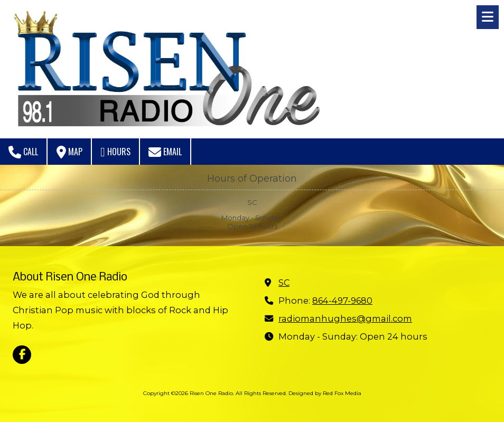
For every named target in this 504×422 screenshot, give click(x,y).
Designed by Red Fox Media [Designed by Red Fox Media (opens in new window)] (325, 393)
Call (23, 152)
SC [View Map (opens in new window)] (284, 283)
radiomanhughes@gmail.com (345, 318)
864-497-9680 (342, 301)
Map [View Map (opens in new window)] (69, 152)
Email (165, 152)
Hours (115, 152)
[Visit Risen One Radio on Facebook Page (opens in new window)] (22, 355)
